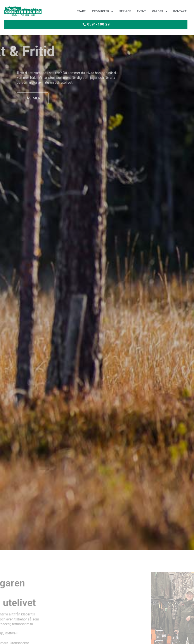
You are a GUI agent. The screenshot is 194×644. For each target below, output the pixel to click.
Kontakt (180, 11)
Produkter (103, 12)
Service (125, 11)
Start (81, 11)
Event (141, 11)
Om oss (160, 12)
